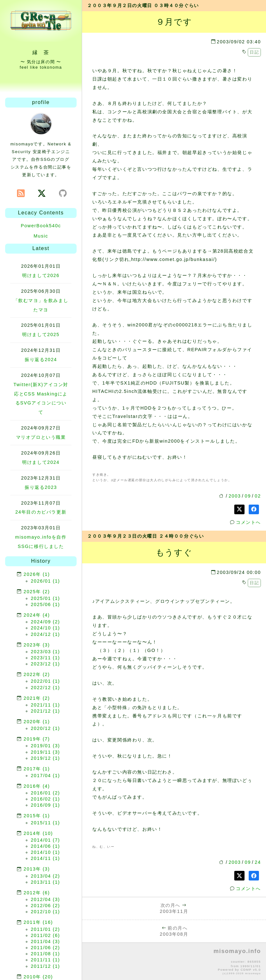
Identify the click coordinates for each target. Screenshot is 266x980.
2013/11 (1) (45, 882)
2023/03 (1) (45, 652)
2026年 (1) (37, 574)
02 (258, 496)
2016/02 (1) (45, 799)
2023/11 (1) (45, 658)
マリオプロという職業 (41, 437)
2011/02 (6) (45, 935)
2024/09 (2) (45, 622)
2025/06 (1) (45, 604)
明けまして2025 (41, 334)
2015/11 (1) (45, 823)
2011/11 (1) (45, 960)
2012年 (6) (37, 893)
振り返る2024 (41, 360)
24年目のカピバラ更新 (41, 512)
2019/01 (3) (45, 746)
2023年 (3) (37, 645)
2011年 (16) (38, 922)
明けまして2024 (41, 462)
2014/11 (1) (45, 858)
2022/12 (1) (45, 688)
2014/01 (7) (45, 840)
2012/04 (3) (45, 899)
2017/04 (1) (45, 776)
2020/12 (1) (45, 728)
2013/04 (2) (45, 876)
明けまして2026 (41, 275)
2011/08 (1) (45, 954)
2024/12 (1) (45, 634)
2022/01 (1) (45, 681)
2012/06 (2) (45, 906)
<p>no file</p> (174, 962)
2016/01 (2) (45, 793)
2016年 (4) (37, 786)
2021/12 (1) (45, 711)
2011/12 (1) (45, 966)
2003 (235, 496)
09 (248, 496)
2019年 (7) (37, 739)
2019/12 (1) (45, 758)
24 (258, 862)
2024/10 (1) (45, 628)
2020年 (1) (37, 722)
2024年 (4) (37, 615)
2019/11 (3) (45, 752)
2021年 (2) (37, 698)
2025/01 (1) (45, 598)
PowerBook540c (41, 226)
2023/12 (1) (45, 664)
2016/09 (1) (45, 805)
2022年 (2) (37, 674)
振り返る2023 (41, 487)
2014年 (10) (38, 833)
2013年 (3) (37, 869)
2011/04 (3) (45, 941)
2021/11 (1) (45, 705)
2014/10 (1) (45, 852)
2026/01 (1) (45, 581)
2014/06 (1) (45, 846)
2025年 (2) (37, 592)
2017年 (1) (37, 769)
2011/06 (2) (45, 948)
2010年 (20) (38, 977)
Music (41, 236)
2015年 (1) (37, 816)
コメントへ (248, 522)
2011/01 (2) (45, 929)
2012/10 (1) (45, 912)
